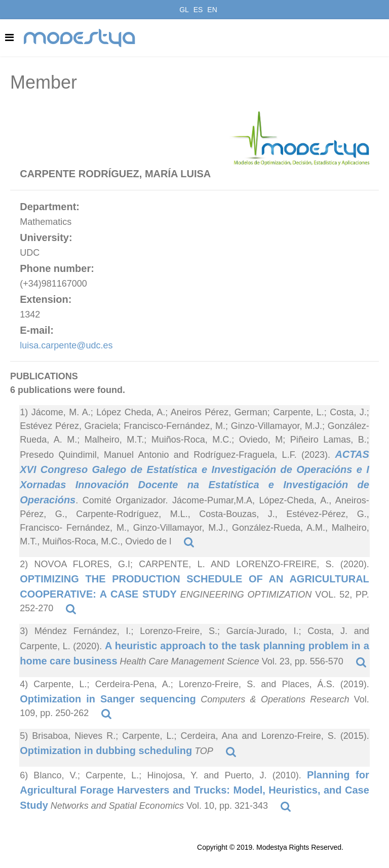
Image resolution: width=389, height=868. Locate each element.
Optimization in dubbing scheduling (106, 751)
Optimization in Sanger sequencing (108, 699)
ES (198, 10)
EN (212, 10)
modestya (80, 38)
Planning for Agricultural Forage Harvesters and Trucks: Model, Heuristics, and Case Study (194, 790)
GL (184, 10)
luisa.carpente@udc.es (66, 345)
